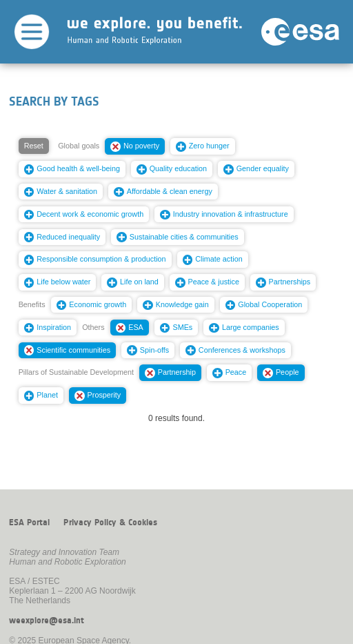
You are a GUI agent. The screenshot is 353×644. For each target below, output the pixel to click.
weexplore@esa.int (47, 621)
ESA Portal (29, 523)
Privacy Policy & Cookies (110, 523)
